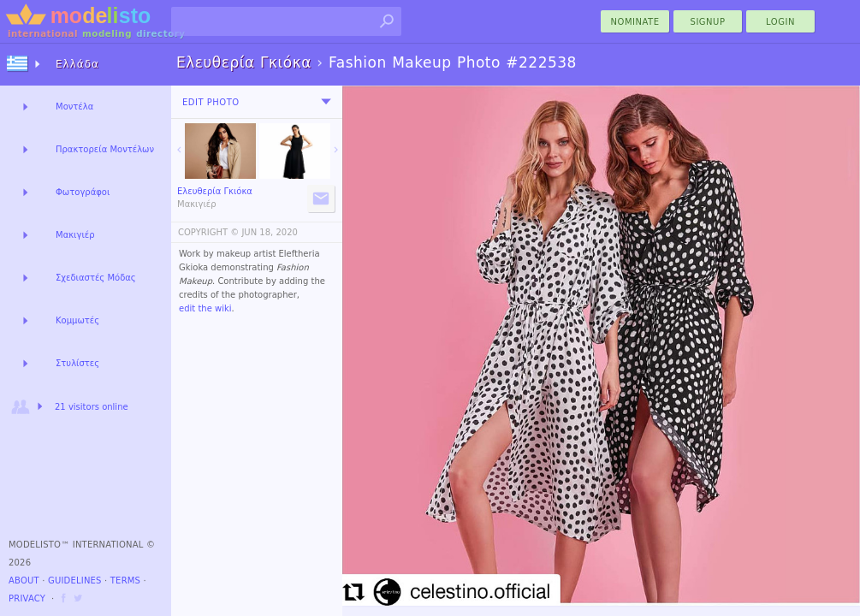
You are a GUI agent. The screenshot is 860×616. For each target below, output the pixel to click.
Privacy (27, 598)
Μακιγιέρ (75, 235)
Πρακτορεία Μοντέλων (105, 149)
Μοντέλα (74, 107)
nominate (635, 22)
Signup (708, 22)
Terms (125, 580)
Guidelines (75, 580)
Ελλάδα (77, 64)
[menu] (326, 102)
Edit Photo (211, 102)
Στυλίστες (77, 363)
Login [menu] (780, 22)
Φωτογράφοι (83, 192)
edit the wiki (205, 308)
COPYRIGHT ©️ (208, 232)
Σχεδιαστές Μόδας (96, 278)
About (24, 580)
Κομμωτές (77, 320)
